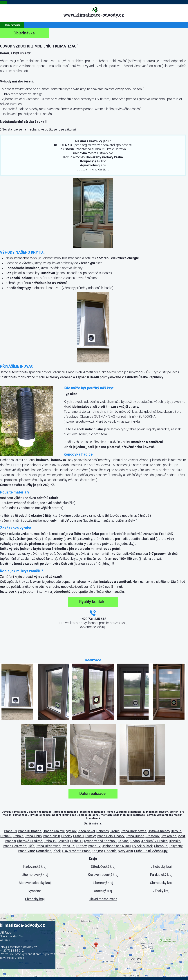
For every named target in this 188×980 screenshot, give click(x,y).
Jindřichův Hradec (154, 841)
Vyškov (71, 831)
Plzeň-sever (86, 831)
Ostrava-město (159, 831)
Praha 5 (18, 836)
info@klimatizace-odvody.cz (18, 947)
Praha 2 (6, 836)
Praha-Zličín (51, 836)
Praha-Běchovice (48, 846)
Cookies (65, 976)
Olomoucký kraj (161, 883)
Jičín (31, 846)
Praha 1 (79, 836)
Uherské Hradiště (30, 841)
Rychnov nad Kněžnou (100, 841)
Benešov (103, 831)
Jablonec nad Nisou (116, 846)
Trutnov (81, 846)
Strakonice (168, 836)
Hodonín (110, 851)
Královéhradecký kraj (103, 875)
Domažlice (44, 851)
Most (181, 836)
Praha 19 (50, 841)
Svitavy (91, 836)
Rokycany (176, 846)
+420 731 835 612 (12, 951)
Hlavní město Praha (76, 851)
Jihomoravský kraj (35, 875)
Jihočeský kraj (161, 867)
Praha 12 (94, 846)
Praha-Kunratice (30, 831)
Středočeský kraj (103, 867)
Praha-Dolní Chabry (111, 836)
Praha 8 (10, 841)
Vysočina (35, 891)
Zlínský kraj (161, 891)
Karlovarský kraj (35, 867)
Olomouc (161, 846)
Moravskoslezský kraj (35, 883)
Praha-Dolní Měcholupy (151, 851)
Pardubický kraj (161, 875)
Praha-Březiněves (134, 831)
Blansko (175, 841)
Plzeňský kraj (35, 899)
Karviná (123, 841)
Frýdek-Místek (142, 846)
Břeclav (67, 836)
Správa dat (77, 976)
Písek (57, 851)
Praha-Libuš (33, 836)
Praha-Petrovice (15, 846)
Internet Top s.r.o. (179, 976)
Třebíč (115, 831)
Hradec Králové (54, 831)
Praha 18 (10, 831)
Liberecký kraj (103, 883)
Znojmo (97, 851)
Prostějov (152, 836)
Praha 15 (68, 846)
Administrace (53, 976)
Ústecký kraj (103, 891)
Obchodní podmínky (95, 976)
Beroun (176, 831)
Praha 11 (77, 841)
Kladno (135, 841)
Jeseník (63, 841)
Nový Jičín (125, 851)
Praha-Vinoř (26, 851)
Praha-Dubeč (135, 836)
